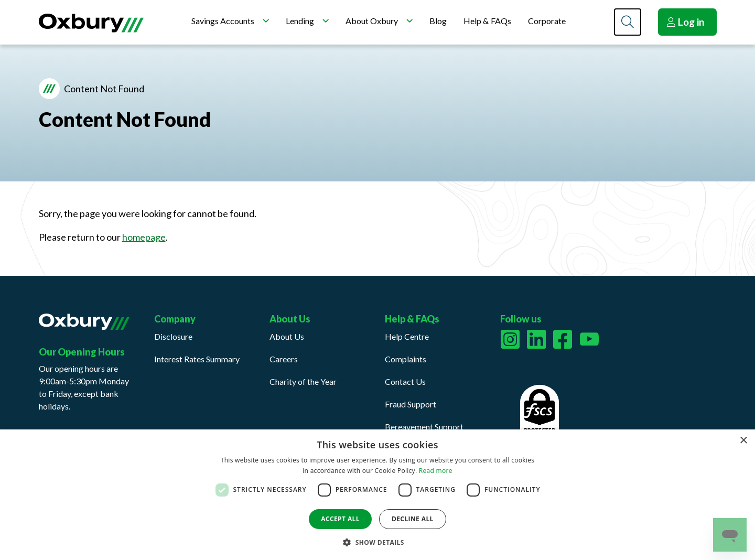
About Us (287, 336)
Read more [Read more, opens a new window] (436, 471)
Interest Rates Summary (197, 359)
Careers (284, 359)
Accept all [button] (340, 519)
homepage (144, 237)
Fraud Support (411, 404)
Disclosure (173, 336)
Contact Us (405, 381)
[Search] (628, 22)
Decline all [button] (413, 519)
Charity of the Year (303, 381)
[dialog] (377, 495)
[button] (377, 542)
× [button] (743, 441)
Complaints (406, 359)
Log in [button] (685, 22)
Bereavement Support (424, 427)
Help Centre (407, 336)
